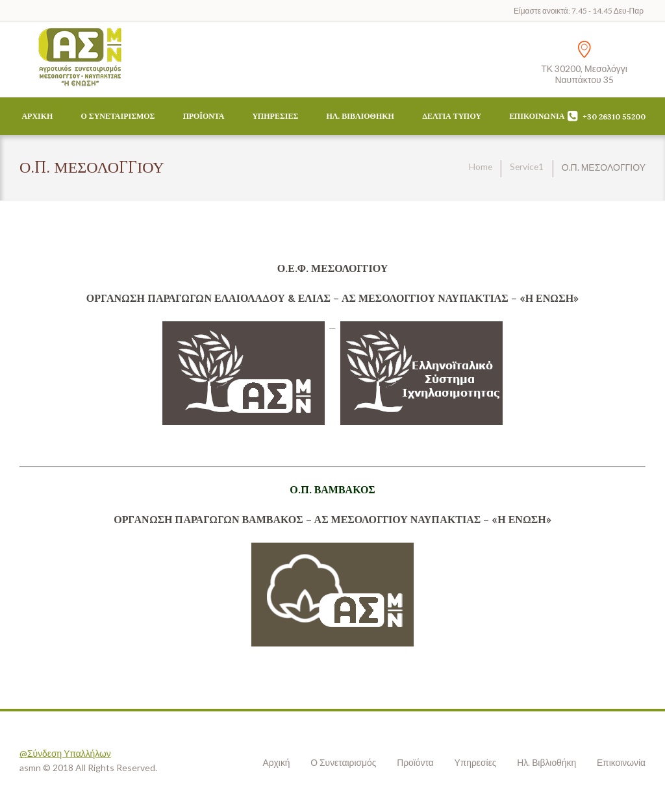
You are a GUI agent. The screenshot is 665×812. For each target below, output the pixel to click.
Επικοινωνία (537, 116)
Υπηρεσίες (276, 116)
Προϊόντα (204, 116)
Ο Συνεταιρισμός (118, 116)
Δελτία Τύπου (452, 116)
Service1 (526, 167)
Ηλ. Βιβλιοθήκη (360, 116)
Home (479, 167)
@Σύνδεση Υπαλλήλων (66, 753)
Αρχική (37, 116)
